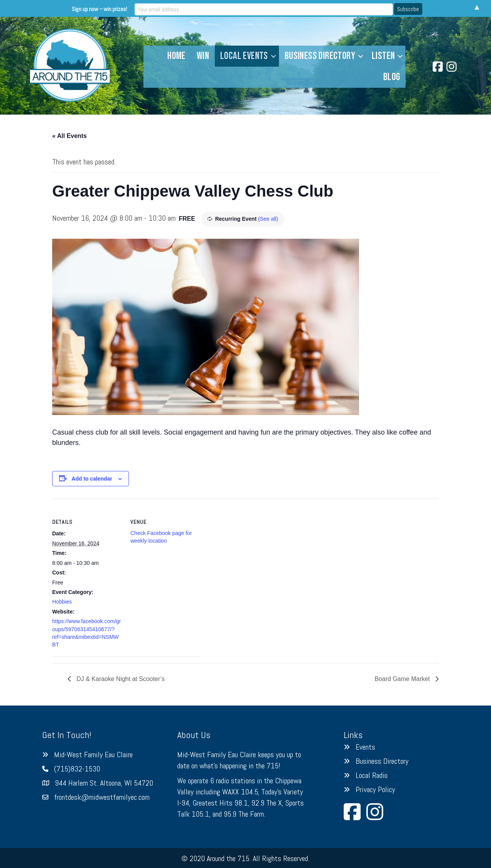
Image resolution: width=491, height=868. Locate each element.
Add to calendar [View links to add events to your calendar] (92, 479)
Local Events (244, 56)
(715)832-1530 (77, 769)
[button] (274, 56)
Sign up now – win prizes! (182, 8)
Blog (392, 77)
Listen (383, 56)
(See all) (268, 219)
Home (176, 56)
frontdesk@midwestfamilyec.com (102, 797)
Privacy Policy (375, 789)
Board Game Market (403, 679)
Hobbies (62, 602)
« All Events (69, 136)
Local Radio (372, 775)
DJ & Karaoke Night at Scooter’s (120, 679)
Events (365, 747)
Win (203, 56)
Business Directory (320, 56)
